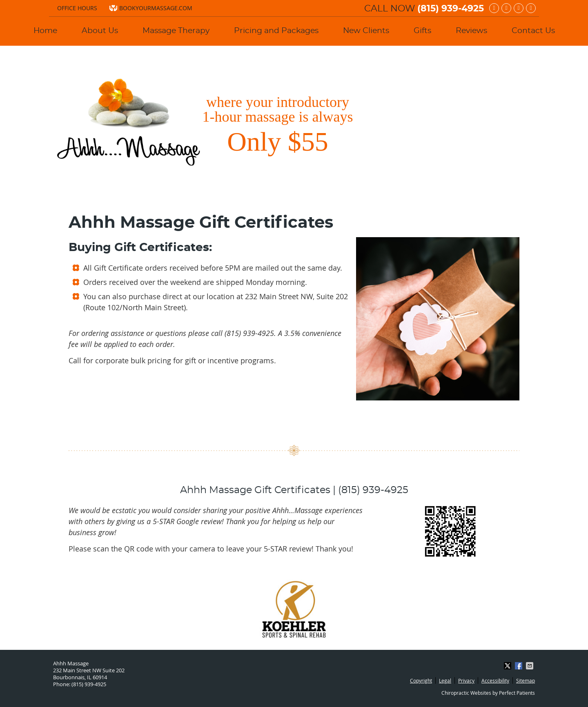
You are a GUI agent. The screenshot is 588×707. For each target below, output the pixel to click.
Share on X (508, 666)
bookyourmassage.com (151, 8)
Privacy (466, 680)
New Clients (366, 31)
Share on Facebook (519, 666)
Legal (445, 680)
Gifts (422, 31)
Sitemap (526, 680)
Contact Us (533, 31)
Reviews (471, 31)
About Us (100, 31)
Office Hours (77, 8)
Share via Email (530, 666)
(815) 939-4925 (451, 9)
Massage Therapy (176, 31)
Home (45, 31)
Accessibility (495, 680)
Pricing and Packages (276, 31)
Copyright (421, 680)
